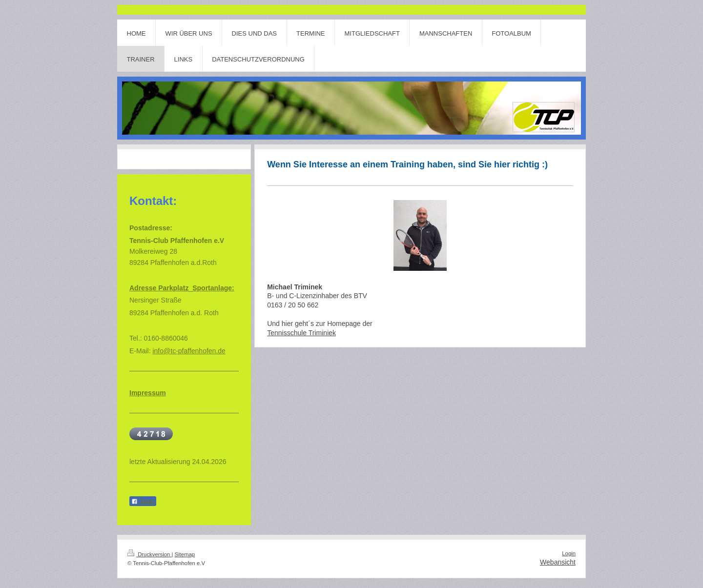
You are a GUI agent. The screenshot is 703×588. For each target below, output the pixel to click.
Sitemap (185, 554)
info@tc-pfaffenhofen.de (189, 351)
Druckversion (149, 554)
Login (569, 553)
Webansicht (558, 562)
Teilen (143, 502)
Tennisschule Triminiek (301, 333)
